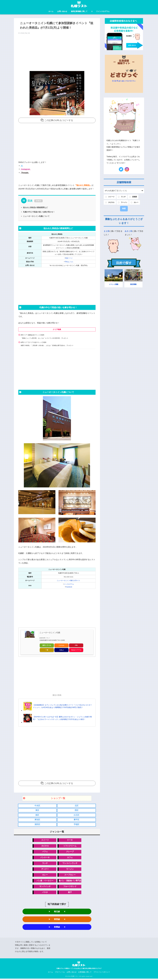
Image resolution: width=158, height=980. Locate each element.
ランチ (45, 864)
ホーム (51, 11)
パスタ (45, 893)
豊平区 (77, 820)
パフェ (45, 852)
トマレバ (48, 638)
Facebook (69, 587)
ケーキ (70, 840)
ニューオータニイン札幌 (50, 632)
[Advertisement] (57, 53)
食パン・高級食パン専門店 (70, 881)
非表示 (39, 201)
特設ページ (69, 258)
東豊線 (57, 928)
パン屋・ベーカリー (45, 881)
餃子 (70, 893)
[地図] (63, 640)
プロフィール (60, 974)
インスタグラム (103, 11)
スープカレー (70, 875)
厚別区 (37, 820)
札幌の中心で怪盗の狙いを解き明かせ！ (39, 212)
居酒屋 (134, 197)
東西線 (57, 920)
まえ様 (107, 231)
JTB (76, 645)
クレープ (70, 852)
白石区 (77, 815)
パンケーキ (45, 858)
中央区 (37, 805)
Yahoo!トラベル (76, 650)
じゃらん (61, 645)
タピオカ (45, 846)
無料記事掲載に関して (79, 11)
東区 (37, 810)
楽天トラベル (47, 645)
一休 (47, 650)
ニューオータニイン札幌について (36, 216)
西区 (77, 810)
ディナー (45, 870)
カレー (45, 875)
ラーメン (70, 870)
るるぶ (62, 650)
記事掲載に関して (85, 974)
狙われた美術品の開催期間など (35, 207)
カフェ (70, 858)
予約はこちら (69, 262)
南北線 (57, 912)
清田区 (37, 825)
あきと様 (128, 231)
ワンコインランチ (70, 864)
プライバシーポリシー (102, 974)
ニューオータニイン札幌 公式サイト (69, 580)
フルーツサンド (70, 887)
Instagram (26, 169)
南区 (37, 815)
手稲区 (77, 825)
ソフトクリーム (70, 846)
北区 (77, 805)
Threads (25, 173)
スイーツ (45, 840)
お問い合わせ (62, 11)
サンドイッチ (45, 887)
